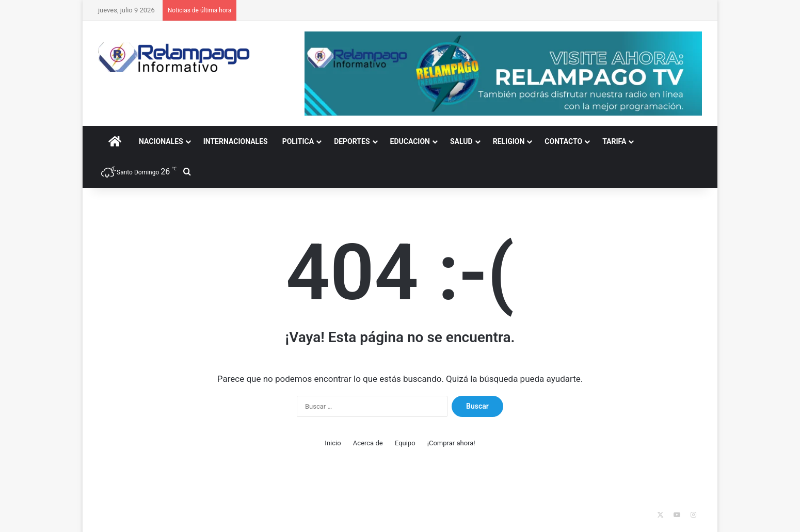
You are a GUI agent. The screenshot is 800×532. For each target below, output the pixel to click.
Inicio (333, 443)
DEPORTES (352, 141)
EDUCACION (410, 141)
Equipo (405, 443)
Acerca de (368, 443)
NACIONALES (161, 141)
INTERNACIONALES (236, 141)
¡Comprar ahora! (451, 443)
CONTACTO (563, 141)
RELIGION (509, 141)
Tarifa (614, 141)
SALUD (461, 141)
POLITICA (298, 141)
